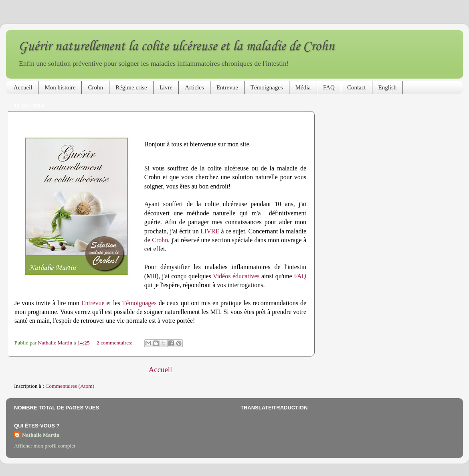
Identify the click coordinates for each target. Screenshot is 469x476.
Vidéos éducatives (236, 276)
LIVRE (210, 231)
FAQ (329, 87)
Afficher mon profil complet (45, 446)
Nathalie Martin (41, 435)
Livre (166, 87)
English (388, 87)
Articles (194, 87)
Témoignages (267, 87)
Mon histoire (60, 87)
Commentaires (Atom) (70, 386)
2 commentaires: (115, 343)
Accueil (23, 87)
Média (303, 87)
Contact (357, 87)
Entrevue (227, 87)
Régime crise (131, 87)
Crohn (95, 87)
